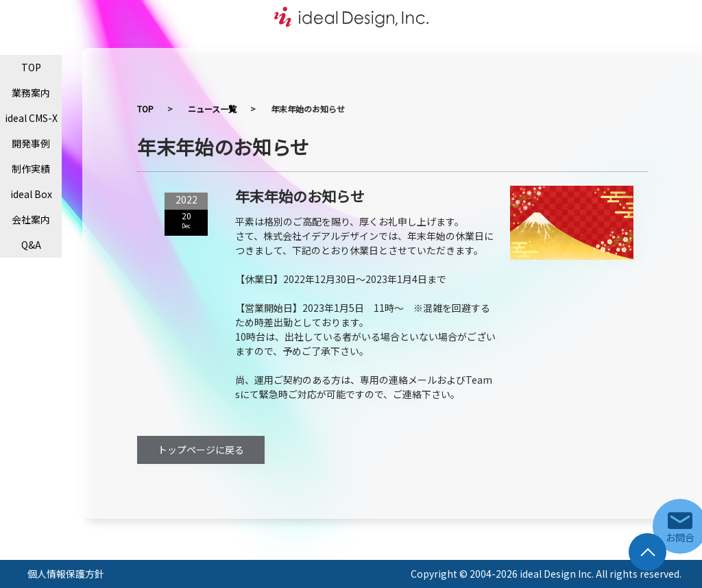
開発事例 (31, 143)
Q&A (31, 245)
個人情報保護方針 (66, 574)
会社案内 (31, 219)
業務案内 (31, 93)
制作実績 (31, 169)
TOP (31, 67)
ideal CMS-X (31, 118)
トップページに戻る (201, 450)
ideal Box (31, 194)
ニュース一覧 (212, 109)
